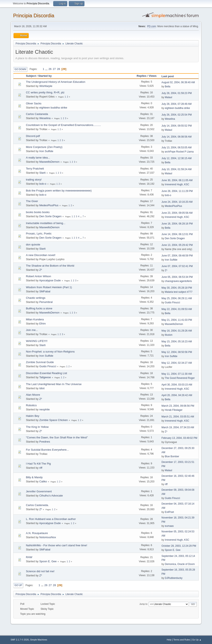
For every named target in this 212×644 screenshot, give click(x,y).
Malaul (168, 97)
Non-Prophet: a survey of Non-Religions (50, 352)
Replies (142, 76)
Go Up (18, 585)
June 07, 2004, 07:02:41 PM (177, 266)
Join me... (32, 330)
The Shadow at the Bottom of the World (50, 266)
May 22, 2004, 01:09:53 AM (177, 309)
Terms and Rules (182, 640)
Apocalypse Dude (50, 280)
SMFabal (45, 291)
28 (58, 69)
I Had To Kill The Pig (38, 464)
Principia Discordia (34, 15)
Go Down (20, 69)
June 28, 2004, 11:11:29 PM (177, 191)
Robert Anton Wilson (39, 276)
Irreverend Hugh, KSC (177, 184)
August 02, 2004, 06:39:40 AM (178, 82)
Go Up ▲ (197, 640)
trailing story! (34, 180)
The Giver (32, 201)
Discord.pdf (33, 136)
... (47, 69)
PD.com (152, 26)
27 (54, 69)
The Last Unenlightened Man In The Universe (54, 384)
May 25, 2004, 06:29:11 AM (177, 298)
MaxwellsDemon (49, 162)
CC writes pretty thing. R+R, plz (45, 92)
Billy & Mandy (34, 477)
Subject (31, 76)
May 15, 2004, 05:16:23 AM (177, 342)
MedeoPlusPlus (49, 205)
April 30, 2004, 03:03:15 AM (177, 385)
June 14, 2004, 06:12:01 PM (177, 234)
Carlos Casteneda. (37, 505)
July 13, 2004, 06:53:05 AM (176, 148)
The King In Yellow (37, 427)
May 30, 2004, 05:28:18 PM (177, 288)
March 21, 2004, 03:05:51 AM (178, 417)
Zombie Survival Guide (40, 362)
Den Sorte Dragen (50, 216)
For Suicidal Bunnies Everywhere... (47, 450)
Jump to (143, 604)
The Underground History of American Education (56, 82)
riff (41, 468)
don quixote (33, 245)
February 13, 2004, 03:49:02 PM (179, 438)
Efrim (43, 324)
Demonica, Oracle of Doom (180, 564)
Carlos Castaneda (37, 114)
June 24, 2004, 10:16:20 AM (177, 202)
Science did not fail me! (40, 571)
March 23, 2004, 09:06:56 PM (178, 406)
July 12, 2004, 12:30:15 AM (176, 158)
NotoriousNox (48, 537)
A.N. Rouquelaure (37, 533)
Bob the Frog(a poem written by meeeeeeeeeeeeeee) (59, 191)
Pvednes (45, 442)
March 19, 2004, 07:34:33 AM (178, 427)
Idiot (42, 388)
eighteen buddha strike (53, 108)
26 (50, 69)
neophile (45, 409)
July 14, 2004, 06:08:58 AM (176, 137)
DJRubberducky (174, 578)
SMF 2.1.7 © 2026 (20, 640)
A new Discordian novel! (41, 255)
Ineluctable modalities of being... (46, 223)
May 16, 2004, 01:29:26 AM (177, 331)
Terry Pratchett (35, 169)
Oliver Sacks (34, 103)
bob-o (43, 184)
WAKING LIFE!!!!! (37, 341)
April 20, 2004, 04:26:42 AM (177, 395)
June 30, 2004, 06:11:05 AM (177, 180)
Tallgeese (45, 377)
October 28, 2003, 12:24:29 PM (179, 546)
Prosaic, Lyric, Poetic (39, 234)
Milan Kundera (35, 319)
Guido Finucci (172, 302)
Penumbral (46, 302)
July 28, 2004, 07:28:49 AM (176, 104)
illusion (169, 335)
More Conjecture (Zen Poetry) (44, 147)
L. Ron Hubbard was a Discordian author (51, 519)
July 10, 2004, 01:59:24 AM (176, 169)
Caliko (43, 481)
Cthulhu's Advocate (51, 496)
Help (169, 640)
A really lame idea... (38, 158)
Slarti (42, 173)
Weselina (45, 118)
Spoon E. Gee (173, 550)
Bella (168, 87)
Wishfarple (46, 86)
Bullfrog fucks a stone (39, 308)
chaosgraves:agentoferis (178, 281)
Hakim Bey (33, 416)
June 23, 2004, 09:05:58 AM (177, 213)
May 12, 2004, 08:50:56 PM (177, 352)
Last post (169, 76)
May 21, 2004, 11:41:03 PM (177, 320)
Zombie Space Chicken (54, 420)
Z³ (41, 270)
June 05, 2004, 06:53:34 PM (177, 277)
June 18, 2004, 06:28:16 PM (177, 224)
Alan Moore (33, 395)
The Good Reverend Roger (180, 378)
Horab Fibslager (174, 410)
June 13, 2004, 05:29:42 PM (177, 245)
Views (153, 76)
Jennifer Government (39, 491)
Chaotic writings (36, 298)
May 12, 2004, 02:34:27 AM (177, 363)
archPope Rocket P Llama (179, 152)
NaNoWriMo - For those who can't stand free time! (57, 545)
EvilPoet (169, 512)
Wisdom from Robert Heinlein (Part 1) (49, 287)
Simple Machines (39, 640)
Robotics (31, 405)
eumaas (169, 526)
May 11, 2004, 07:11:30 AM (177, 374)
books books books (38, 212)
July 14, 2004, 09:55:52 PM (177, 126)
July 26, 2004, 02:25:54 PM (177, 115)
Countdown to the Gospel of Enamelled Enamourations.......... (63, 125)
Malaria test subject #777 (179, 292)
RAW (29, 557)
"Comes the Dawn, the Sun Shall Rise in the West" (57, 437)
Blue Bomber (172, 456)
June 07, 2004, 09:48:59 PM (177, 256)
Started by (45, 76)
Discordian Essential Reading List (46, 373)
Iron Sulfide (46, 151)
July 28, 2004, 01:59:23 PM (177, 93)
